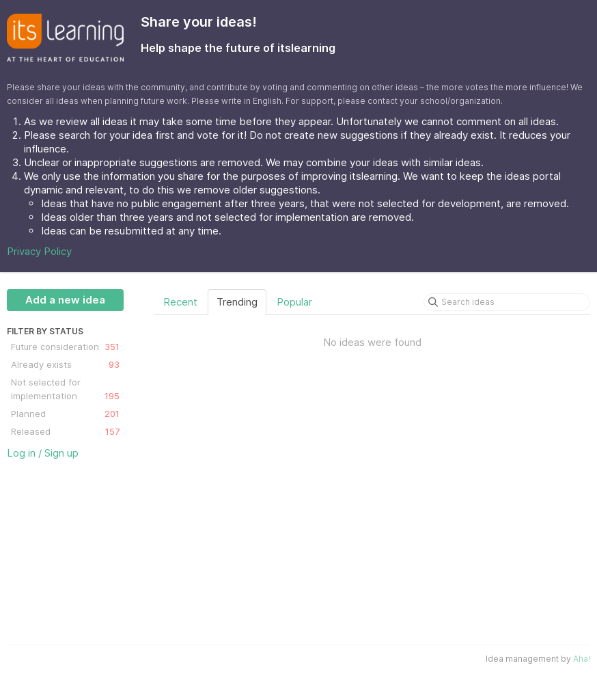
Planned (65, 414)
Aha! (582, 659)
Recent (180, 302)
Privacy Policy (39, 251)
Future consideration (65, 347)
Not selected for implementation (65, 390)
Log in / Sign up (43, 453)
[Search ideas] (507, 302)
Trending (237, 302)
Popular (294, 302)
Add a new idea (65, 300)
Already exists (65, 364)
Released (65, 431)
